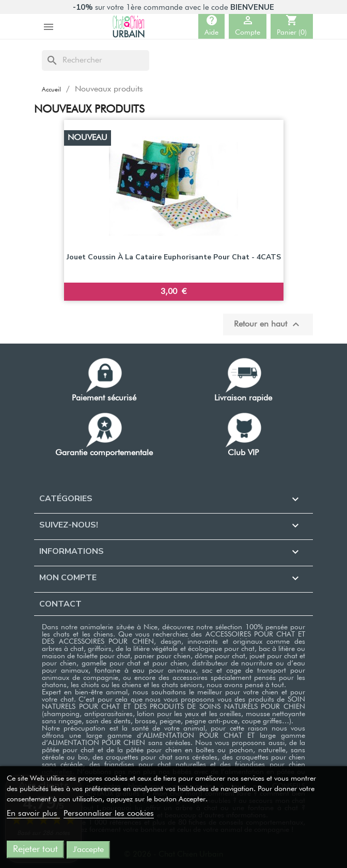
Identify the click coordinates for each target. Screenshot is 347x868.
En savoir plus (33, 814)
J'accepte (88, 850)
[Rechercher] (96, 60)
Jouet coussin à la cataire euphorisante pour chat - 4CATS (174, 257)
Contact (60, 604)
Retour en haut (268, 324)
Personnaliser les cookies (109, 814)
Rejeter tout (35, 849)
